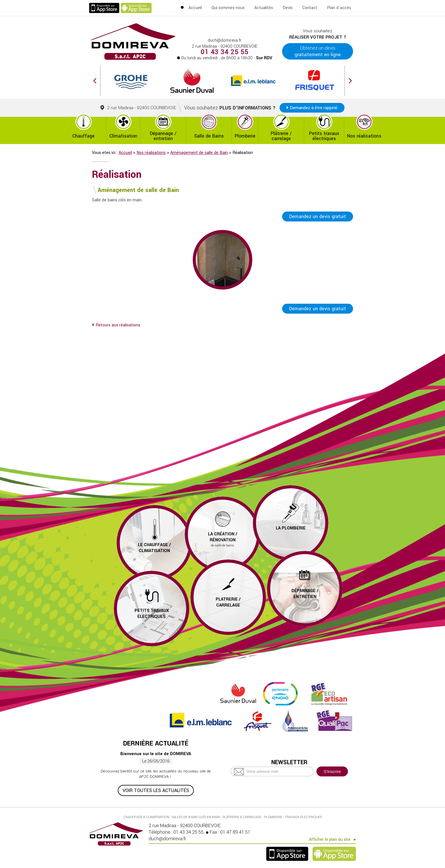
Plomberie (245, 136)
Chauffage (83, 136)
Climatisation (123, 136)
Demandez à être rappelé (314, 108)
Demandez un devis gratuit (318, 217)
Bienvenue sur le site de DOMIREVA (156, 754)
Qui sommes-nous (228, 8)
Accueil (195, 8)
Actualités (264, 8)
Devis (288, 8)
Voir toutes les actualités (156, 790)
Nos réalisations (364, 136)
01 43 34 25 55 (225, 52)
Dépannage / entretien (163, 136)
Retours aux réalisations (118, 325)
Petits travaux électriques (324, 136)
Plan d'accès (339, 8)
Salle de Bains (209, 136)
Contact (310, 8)
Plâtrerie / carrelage (281, 136)
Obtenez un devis (318, 51)
